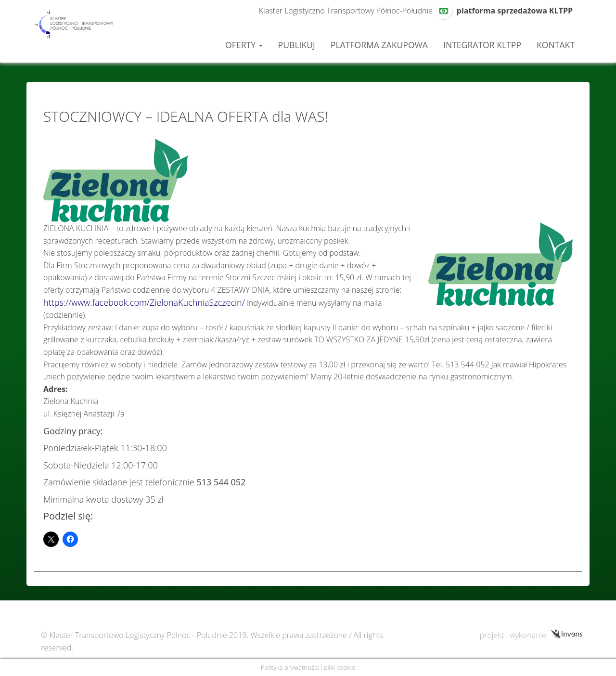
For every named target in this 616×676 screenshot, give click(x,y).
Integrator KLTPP (482, 45)
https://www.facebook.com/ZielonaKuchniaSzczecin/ (144, 302)
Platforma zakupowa (379, 45)
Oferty (244, 45)
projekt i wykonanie (513, 635)
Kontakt (556, 45)
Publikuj (297, 45)
